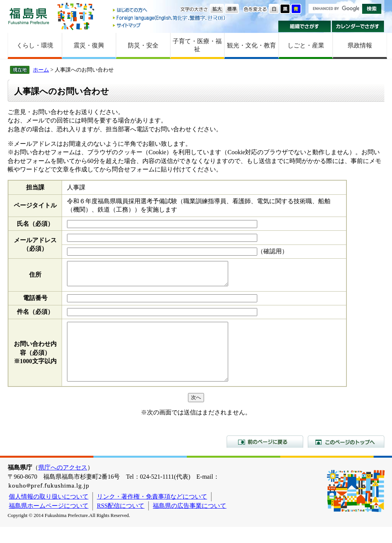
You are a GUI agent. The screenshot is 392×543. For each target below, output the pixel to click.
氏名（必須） (35, 224)
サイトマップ (170, 25)
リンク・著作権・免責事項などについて (152, 513)
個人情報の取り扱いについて (49, 513)
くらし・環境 (35, 45)
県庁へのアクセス (63, 483)
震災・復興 (89, 45)
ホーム (41, 70)
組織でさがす (305, 26)
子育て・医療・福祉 (197, 45)
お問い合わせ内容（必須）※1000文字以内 (35, 363)
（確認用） (273, 251)
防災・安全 (143, 45)
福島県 (29, 16)
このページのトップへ (346, 458)
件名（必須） (35, 316)
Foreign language (170, 18)
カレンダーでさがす (358, 26)
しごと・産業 (306, 45)
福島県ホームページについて (49, 522)
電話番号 (35, 302)
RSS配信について (121, 522)
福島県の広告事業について (189, 522)
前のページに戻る (265, 458)
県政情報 (360, 45)
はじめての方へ (170, 11)
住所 (35, 277)
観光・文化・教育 (252, 45)
